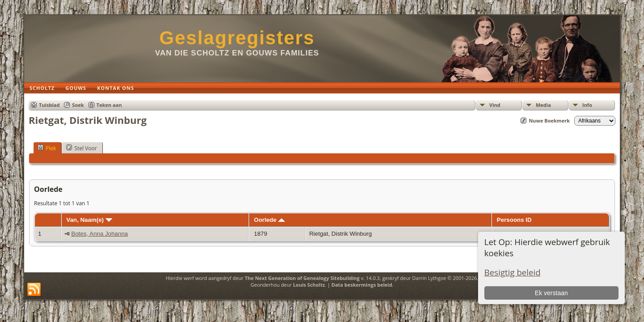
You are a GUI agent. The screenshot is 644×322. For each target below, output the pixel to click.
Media (543, 105)
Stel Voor (81, 148)
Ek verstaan (551, 293)
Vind (495, 105)
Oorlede (269, 220)
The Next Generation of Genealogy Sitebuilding (302, 278)
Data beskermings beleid (362, 285)
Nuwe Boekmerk (549, 121)
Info (587, 105)
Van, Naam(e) (89, 220)
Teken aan (109, 105)
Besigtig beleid (513, 272)
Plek (47, 148)
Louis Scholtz (309, 285)
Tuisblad (49, 105)
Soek (78, 105)
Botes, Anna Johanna (100, 234)
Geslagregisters (237, 38)
